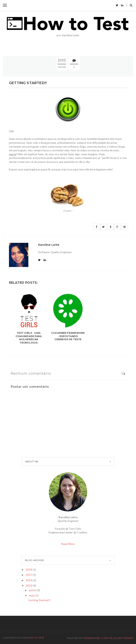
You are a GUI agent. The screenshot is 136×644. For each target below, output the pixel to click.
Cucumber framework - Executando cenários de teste (68, 336)
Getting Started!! (39, 600)
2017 (29, 575)
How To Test (36, 638)
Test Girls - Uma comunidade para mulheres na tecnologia (29, 338)
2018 (29, 570)
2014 (29, 580)
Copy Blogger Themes (117, 638)
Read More (68, 544)
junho (33, 590)
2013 (29, 585)
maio (32, 595)
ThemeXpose (91, 638)
